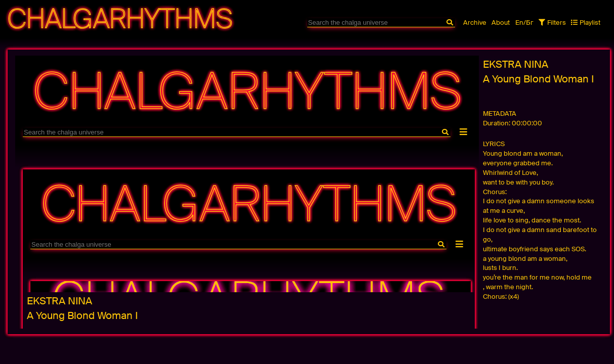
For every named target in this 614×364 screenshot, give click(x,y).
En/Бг (524, 22)
